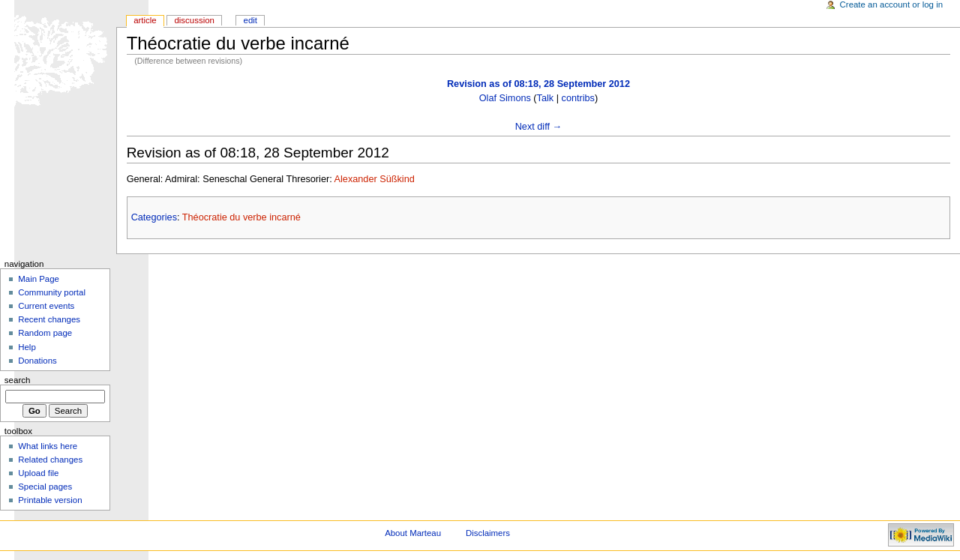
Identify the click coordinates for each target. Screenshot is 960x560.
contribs (578, 98)
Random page (45, 333)
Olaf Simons (505, 98)
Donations (37, 361)
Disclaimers (488, 533)
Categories (154, 217)
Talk (546, 98)
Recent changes (49, 319)
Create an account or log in (892, 4)
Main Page (39, 279)
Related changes (50, 460)
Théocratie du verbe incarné (241, 217)
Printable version (50, 500)
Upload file (38, 473)
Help (27, 347)
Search (18, 380)
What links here (48, 446)
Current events (46, 306)
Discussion (194, 20)
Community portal (52, 292)
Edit (250, 20)
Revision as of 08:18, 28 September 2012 (538, 84)
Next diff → (539, 127)
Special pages (45, 487)
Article (145, 20)
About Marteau (413, 533)
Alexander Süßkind (375, 179)
